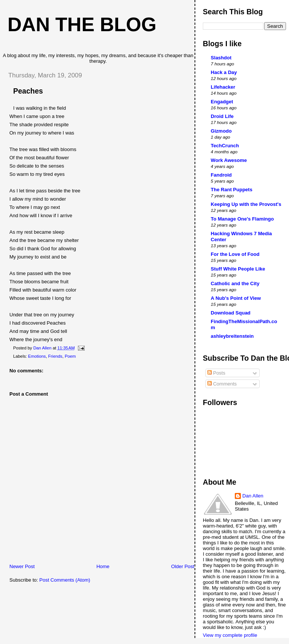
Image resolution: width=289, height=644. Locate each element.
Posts (216, 373)
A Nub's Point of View (236, 298)
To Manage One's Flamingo (242, 219)
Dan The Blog (82, 24)
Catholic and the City (235, 283)
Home (103, 566)
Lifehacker (223, 87)
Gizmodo (221, 131)
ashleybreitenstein (232, 336)
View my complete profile (230, 635)
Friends (55, 356)
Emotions (37, 356)
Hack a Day (224, 72)
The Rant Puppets (232, 190)
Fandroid (221, 175)
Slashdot (221, 58)
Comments (222, 384)
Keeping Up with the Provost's (246, 204)
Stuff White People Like (238, 269)
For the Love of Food (235, 254)
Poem (70, 356)
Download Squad (230, 313)
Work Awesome (229, 160)
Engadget (222, 102)
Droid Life (222, 116)
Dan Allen (253, 496)
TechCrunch (225, 146)
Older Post (183, 566)
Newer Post (22, 566)
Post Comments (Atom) (65, 580)
